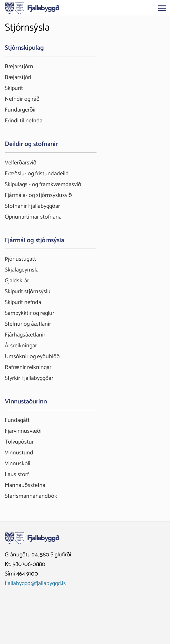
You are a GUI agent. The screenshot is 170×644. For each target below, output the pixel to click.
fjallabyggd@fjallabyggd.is (35, 583)
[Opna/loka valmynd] (162, 8)
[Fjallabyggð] (32, 8)
